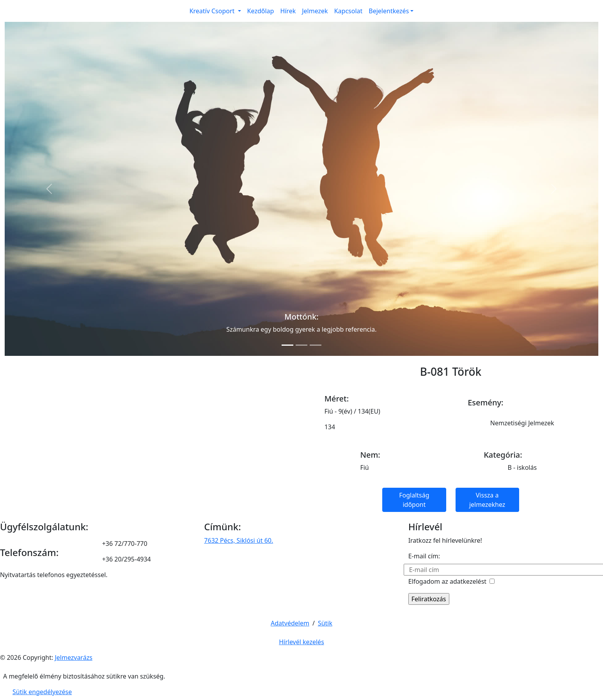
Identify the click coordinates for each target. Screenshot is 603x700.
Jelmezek (315, 11)
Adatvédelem (290, 623)
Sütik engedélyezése (42, 692)
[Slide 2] (301, 345)
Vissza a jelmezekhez (487, 500)
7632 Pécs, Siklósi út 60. (239, 540)
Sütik (325, 623)
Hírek (288, 11)
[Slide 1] (287, 345)
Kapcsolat (348, 11)
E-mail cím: (424, 556)
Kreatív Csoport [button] (213, 11)
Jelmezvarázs (73, 657)
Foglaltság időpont (414, 500)
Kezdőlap (261, 11)
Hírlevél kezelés (301, 642)
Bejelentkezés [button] (389, 11)
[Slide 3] (316, 345)
